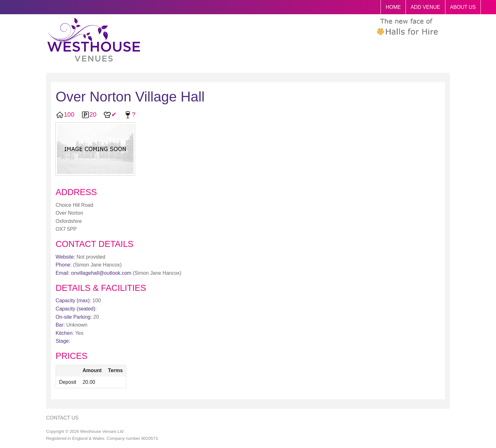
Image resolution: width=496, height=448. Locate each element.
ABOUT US (463, 7)
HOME (393, 7)
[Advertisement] (396, 218)
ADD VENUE (425, 7)
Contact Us (62, 418)
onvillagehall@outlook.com (101, 273)
